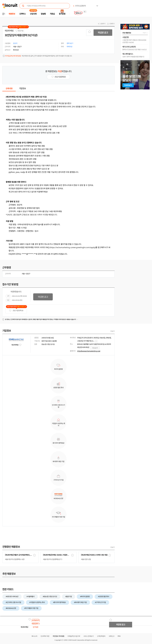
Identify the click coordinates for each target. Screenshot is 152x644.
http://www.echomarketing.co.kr (89, 351)
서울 (23, 274)
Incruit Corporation (78, 640)
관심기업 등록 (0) (16, 311)
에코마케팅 (9, 31)
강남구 (28, 274)
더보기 (112, 331)
